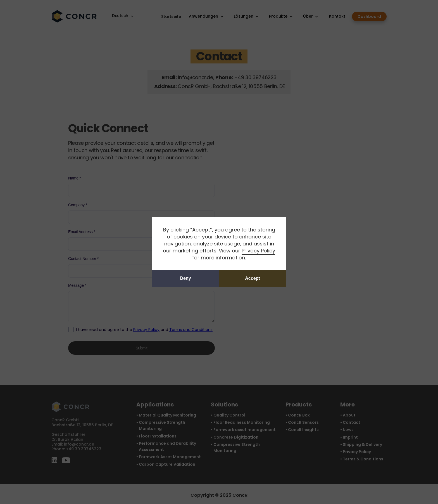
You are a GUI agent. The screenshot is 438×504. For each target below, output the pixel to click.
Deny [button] (185, 278)
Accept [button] (252, 278)
